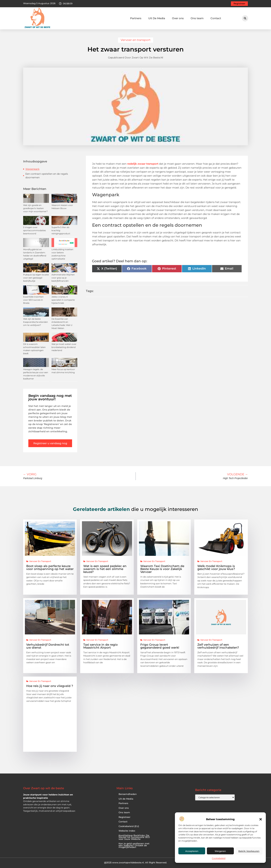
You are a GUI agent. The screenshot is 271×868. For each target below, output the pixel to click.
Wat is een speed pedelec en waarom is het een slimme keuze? (105, 569)
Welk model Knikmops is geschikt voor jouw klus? (216, 567)
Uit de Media (126, 799)
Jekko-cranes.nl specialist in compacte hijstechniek (63, 300)
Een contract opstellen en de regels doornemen (47, 176)
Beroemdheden (128, 794)
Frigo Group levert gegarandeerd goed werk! (160, 646)
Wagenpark (32, 169)
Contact (216, 18)
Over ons (178, 18)
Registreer (124, 817)
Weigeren (220, 851)
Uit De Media (157, 18)
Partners (136, 18)
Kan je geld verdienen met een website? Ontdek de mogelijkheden (134, 845)
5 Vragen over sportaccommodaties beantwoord (34, 230)
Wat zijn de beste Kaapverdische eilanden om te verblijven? (36, 322)
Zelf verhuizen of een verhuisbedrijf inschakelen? (218, 646)
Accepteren (192, 851)
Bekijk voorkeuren (249, 851)
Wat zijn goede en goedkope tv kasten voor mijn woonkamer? (35, 208)
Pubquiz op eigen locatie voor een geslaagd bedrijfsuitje (36, 278)
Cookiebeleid (219, 858)
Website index (127, 831)
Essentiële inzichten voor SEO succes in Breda (33, 300)
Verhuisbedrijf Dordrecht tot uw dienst (48, 646)
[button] (261, 819)
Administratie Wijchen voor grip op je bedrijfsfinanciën (63, 278)
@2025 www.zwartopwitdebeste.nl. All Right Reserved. (135, 862)
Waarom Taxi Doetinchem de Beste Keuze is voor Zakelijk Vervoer (162, 569)
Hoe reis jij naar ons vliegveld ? (50, 686)
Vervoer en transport (136, 40)
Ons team (197, 18)
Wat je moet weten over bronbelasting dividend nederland (64, 347)
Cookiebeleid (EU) (129, 826)
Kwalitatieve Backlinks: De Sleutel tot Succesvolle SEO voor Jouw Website (134, 837)
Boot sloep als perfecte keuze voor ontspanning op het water (50, 567)
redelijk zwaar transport (142, 164)
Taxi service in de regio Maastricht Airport (101, 646)
